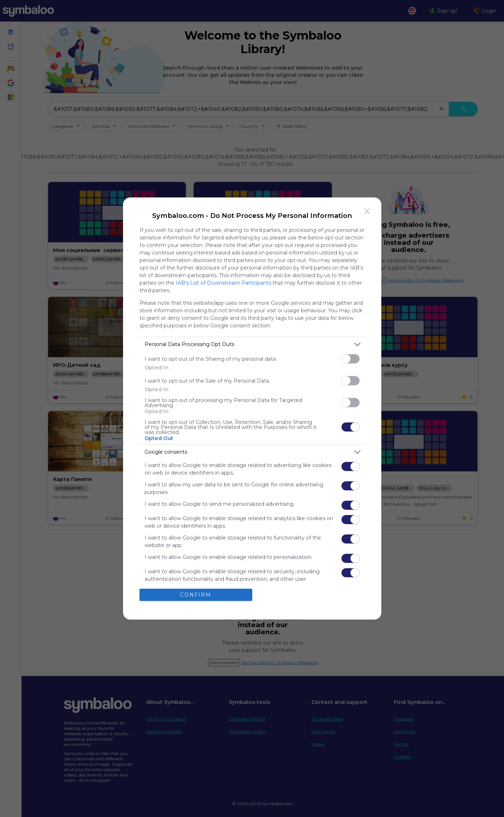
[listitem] (252, 344)
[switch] (350, 359)
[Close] (367, 211)
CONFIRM (196, 595)
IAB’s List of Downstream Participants (223, 283)
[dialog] (252, 409)
